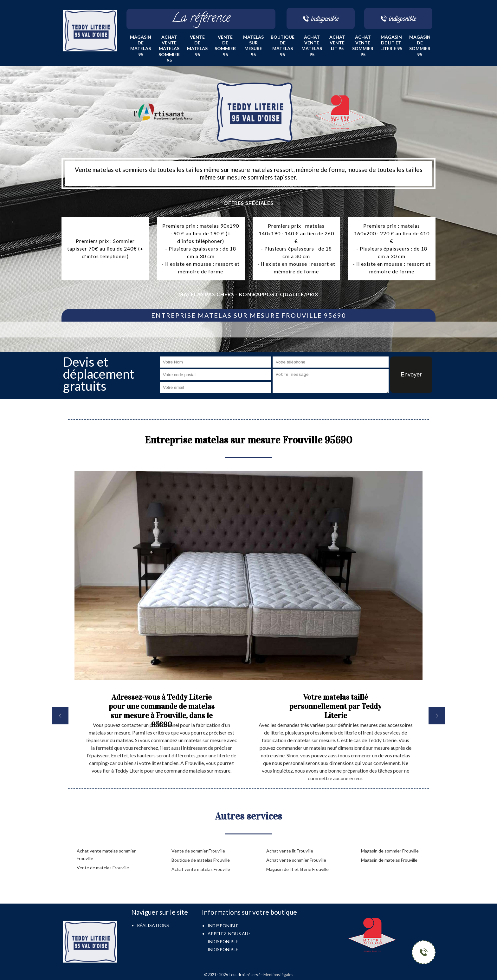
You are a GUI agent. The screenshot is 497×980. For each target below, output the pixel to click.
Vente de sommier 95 (225, 46)
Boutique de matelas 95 (283, 46)
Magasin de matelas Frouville (389, 860)
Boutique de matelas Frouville (201, 860)
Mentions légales (278, 975)
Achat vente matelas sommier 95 (169, 49)
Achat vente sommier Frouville (296, 860)
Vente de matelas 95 (197, 46)
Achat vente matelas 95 (312, 46)
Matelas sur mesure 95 (253, 46)
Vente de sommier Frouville (198, 851)
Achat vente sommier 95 (363, 46)
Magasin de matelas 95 (141, 46)
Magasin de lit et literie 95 (391, 43)
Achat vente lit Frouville (290, 851)
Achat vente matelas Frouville (201, 869)
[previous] (60, 716)
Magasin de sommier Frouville (390, 851)
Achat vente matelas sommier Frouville (106, 855)
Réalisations (153, 925)
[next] (437, 716)
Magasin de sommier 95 (420, 46)
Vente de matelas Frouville (103, 868)
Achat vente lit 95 (337, 43)
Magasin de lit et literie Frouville (297, 869)
